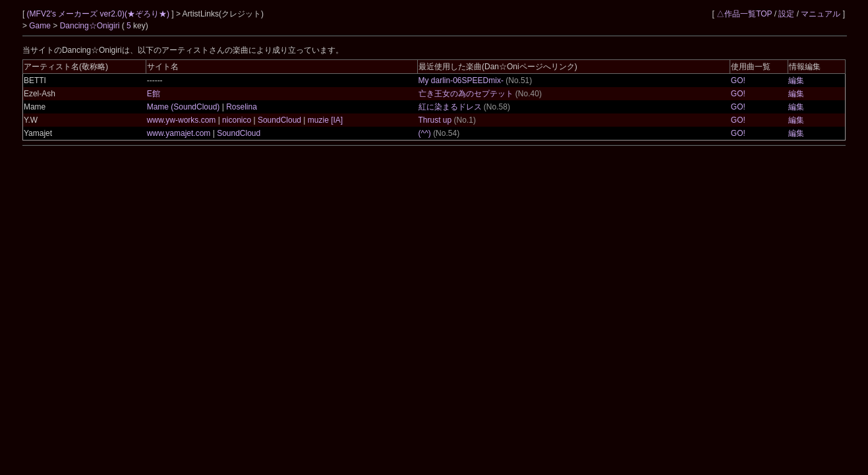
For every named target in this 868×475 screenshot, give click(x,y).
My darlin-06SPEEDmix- (461, 80)
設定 (786, 14)
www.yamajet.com (180, 133)
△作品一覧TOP (744, 14)
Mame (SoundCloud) (185, 107)
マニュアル (821, 14)
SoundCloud (280, 120)
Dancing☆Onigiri (91, 26)
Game (41, 26)
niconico (237, 120)
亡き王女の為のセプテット (466, 94)
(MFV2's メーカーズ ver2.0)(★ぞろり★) (100, 14)
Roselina (241, 107)
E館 (154, 94)
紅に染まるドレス (450, 107)
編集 (796, 80)
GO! (738, 80)
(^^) (425, 133)
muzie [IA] (324, 120)
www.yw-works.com (183, 120)
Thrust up (435, 120)
